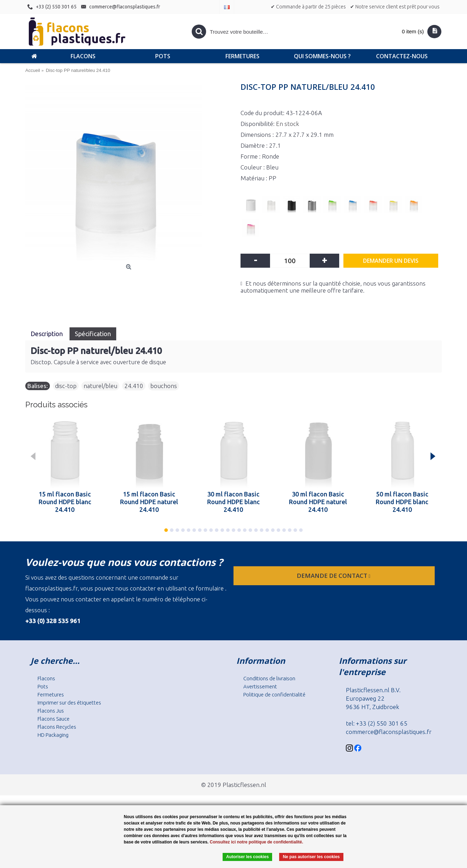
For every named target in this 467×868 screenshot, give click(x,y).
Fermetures (51, 695)
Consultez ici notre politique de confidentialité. (256, 842)
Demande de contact (334, 576)
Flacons (46, 678)
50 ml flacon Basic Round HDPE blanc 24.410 (402, 502)
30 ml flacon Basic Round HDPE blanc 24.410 (233, 502)
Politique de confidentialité (274, 695)
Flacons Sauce (54, 719)
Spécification (93, 334)
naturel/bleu (100, 386)
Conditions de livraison (269, 678)
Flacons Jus (51, 711)
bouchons (164, 386)
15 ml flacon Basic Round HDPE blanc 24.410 (65, 502)
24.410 (134, 386)
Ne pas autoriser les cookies (311, 857)
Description (47, 334)
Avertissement (260, 686)
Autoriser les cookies (247, 857)
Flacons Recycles (57, 727)
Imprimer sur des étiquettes (69, 703)
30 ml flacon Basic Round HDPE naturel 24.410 (318, 502)
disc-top (66, 386)
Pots (43, 686)
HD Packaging (53, 735)
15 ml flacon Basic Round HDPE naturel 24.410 (149, 502)
